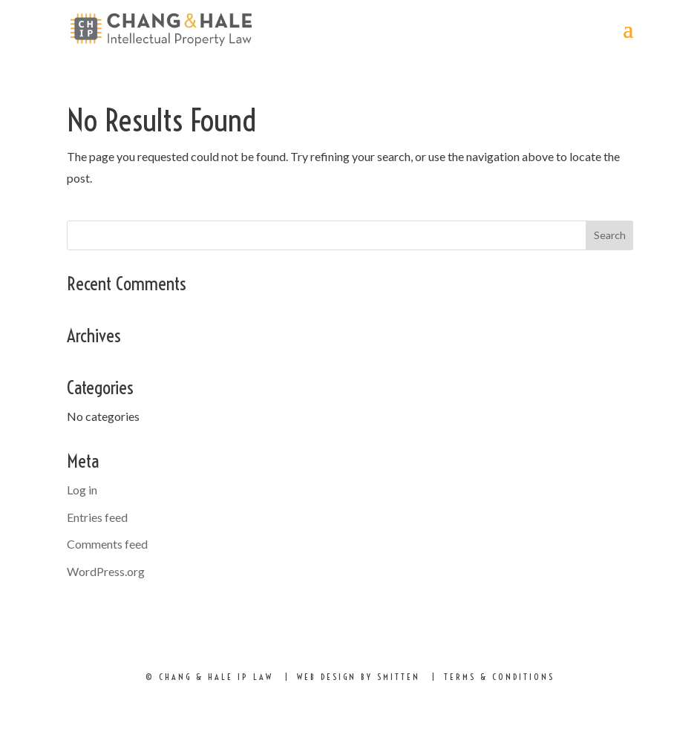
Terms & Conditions (499, 677)
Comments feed (107, 544)
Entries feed (97, 517)
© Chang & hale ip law (209, 677)
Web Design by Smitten (359, 677)
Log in (82, 490)
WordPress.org (106, 571)
